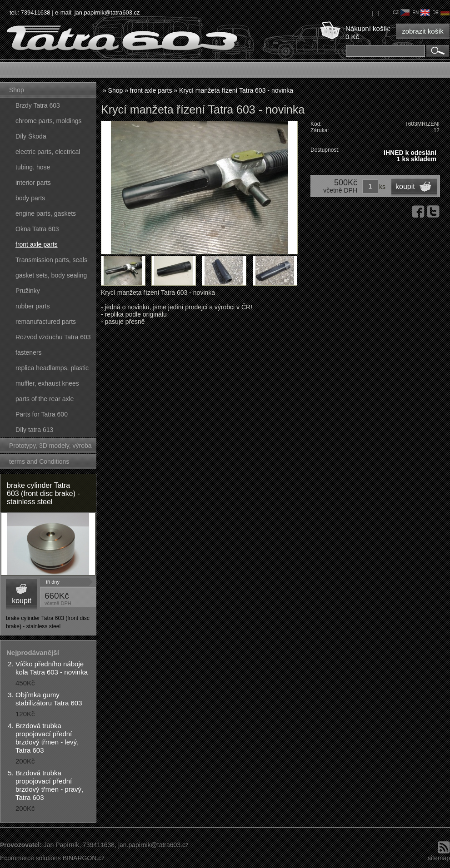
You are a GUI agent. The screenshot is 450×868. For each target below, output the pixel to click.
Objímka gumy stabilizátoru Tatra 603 (49, 699)
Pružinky (28, 291)
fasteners (29, 352)
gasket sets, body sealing (51, 275)
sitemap (439, 858)
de (441, 12)
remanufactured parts (46, 322)
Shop (17, 90)
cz (401, 12)
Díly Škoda (31, 136)
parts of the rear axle (45, 399)
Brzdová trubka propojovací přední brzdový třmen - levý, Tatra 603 (47, 738)
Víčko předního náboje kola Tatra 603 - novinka (52, 668)
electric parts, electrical (48, 152)
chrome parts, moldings (49, 121)
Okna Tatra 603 (37, 229)
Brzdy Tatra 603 (38, 105)
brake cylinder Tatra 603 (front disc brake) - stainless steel (43, 494)
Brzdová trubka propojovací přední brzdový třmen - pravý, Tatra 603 (49, 785)
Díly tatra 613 (34, 430)
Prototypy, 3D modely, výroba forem (50, 448)
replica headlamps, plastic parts (52, 370)
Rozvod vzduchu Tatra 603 (53, 337)
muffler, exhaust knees (47, 383)
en (421, 12)
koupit (22, 601)
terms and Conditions (39, 461)
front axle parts (37, 244)
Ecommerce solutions (30, 858)
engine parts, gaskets (46, 213)
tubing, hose (33, 167)
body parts (30, 198)
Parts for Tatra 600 (42, 414)
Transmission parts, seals (51, 260)
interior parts (33, 183)
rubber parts (32, 306)
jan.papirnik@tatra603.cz (107, 12)
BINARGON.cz (84, 858)
